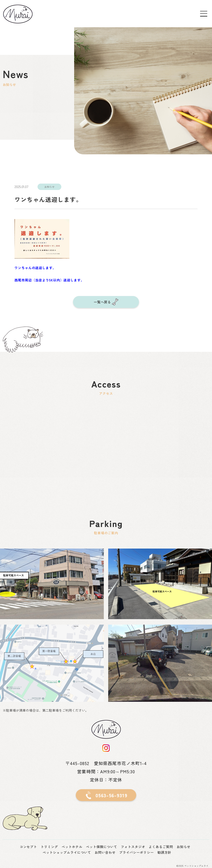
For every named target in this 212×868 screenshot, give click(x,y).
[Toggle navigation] (204, 14)
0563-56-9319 (111, 795)
